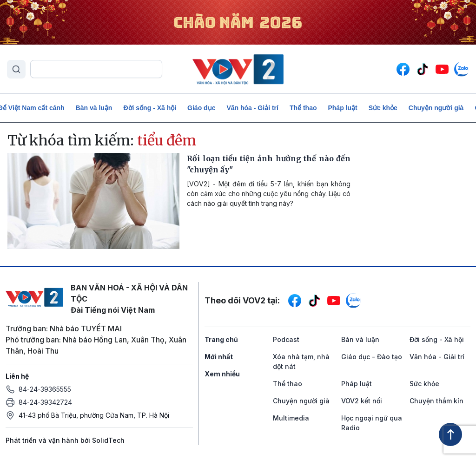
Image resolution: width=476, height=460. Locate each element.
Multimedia (291, 418)
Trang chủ (221, 339)
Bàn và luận (94, 108)
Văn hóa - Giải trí (252, 108)
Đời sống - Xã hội (150, 108)
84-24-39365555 (45, 389)
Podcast (286, 339)
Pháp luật (342, 108)
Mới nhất (219, 357)
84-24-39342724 (45, 402)
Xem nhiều (222, 374)
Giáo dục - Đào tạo (372, 357)
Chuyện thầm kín (436, 401)
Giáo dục (201, 108)
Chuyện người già (436, 108)
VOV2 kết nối (362, 401)
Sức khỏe (383, 108)
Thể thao (303, 108)
